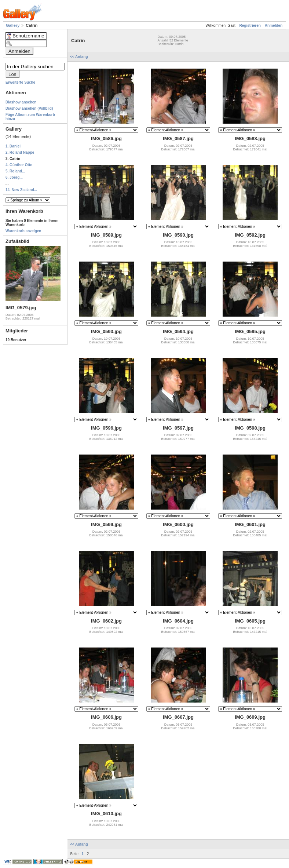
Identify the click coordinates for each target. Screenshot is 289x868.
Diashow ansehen (21, 102)
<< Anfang (79, 57)
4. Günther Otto (19, 165)
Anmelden (274, 25)
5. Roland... (15, 171)
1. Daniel (13, 146)
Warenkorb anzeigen (23, 231)
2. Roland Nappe (20, 152)
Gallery (13, 25)
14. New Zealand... (21, 190)
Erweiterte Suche (20, 82)
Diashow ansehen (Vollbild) (29, 108)
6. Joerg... (14, 177)
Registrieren (250, 25)
